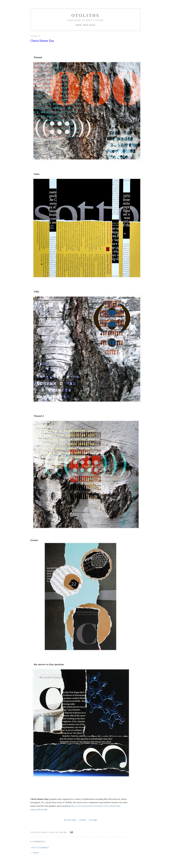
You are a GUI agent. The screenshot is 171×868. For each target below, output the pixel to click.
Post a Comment (40, 848)
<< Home (35, 853)
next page (93, 820)
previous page (70, 820)
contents (82, 820)
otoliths (85, 15)
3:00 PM (63, 832)
